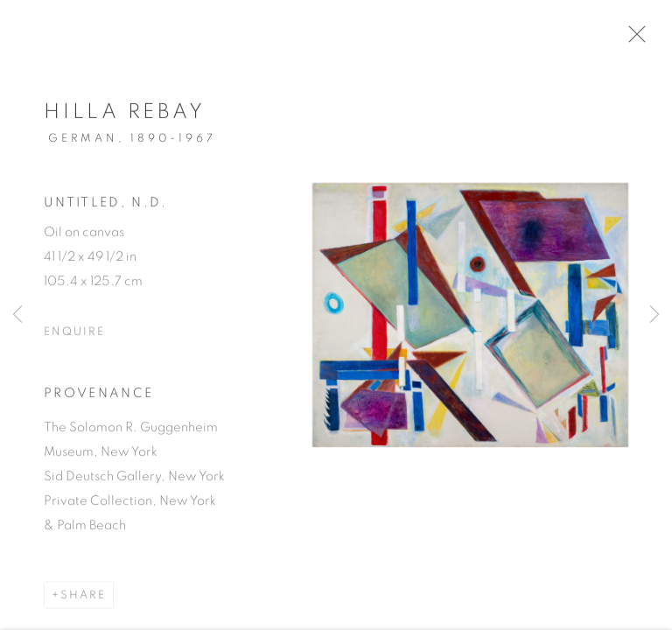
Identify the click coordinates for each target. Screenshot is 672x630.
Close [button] (642, 39)
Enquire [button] (74, 337)
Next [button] (654, 315)
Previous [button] (17, 315)
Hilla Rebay (125, 117)
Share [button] (83, 601)
